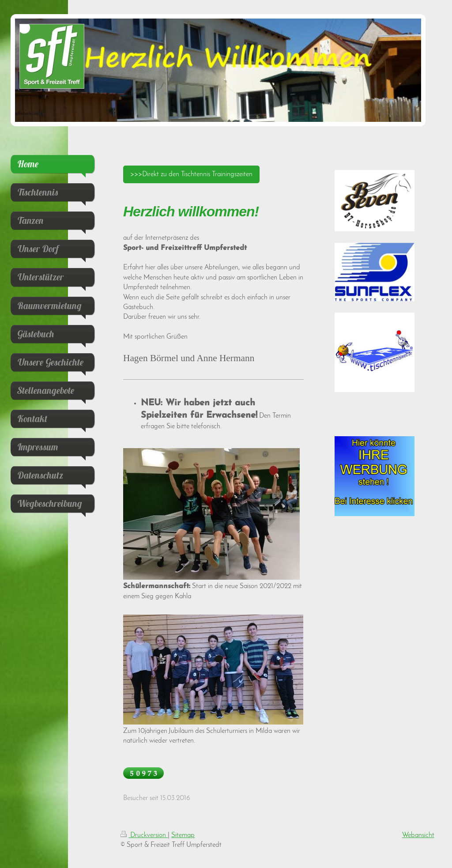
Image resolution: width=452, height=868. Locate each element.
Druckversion (144, 835)
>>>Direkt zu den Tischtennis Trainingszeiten (191, 174)
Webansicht (418, 835)
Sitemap (183, 835)
